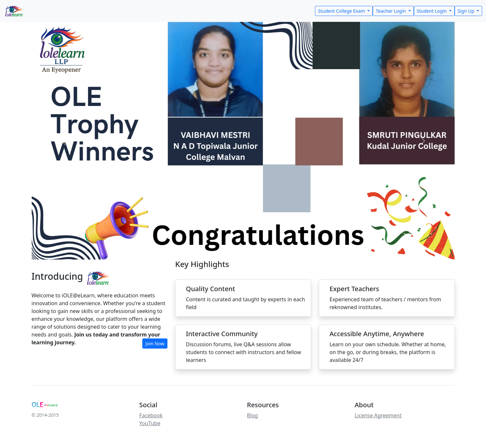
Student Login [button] (432, 11)
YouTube (150, 423)
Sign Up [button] (467, 11)
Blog (253, 415)
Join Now (155, 343)
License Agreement (378, 415)
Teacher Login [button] (391, 11)
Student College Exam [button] (342, 11)
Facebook (151, 415)
